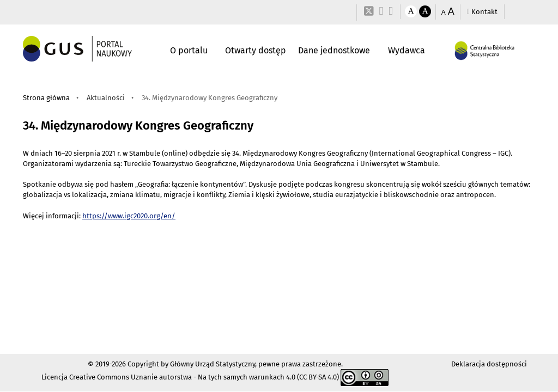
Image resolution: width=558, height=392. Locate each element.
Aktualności (106, 98)
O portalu (189, 50)
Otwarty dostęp (256, 50)
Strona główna (46, 98)
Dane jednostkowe (334, 50)
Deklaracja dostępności (489, 364)
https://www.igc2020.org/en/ (129, 216)
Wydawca (407, 50)
